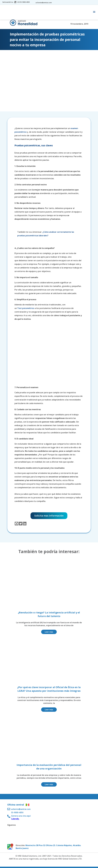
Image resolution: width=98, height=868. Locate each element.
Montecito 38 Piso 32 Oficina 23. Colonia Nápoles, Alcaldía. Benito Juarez (48, 847)
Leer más (49, 632)
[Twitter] (21, 524)
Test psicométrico (26, 308)
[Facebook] (17, 524)
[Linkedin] (25, 524)
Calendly (15, 819)
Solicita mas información (49, 516)
